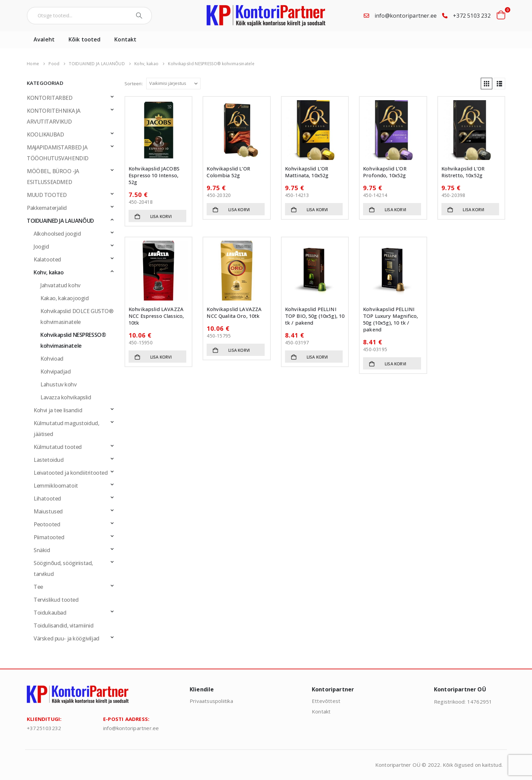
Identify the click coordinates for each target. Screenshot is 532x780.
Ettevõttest (326, 701)
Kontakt (125, 39)
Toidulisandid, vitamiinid (64, 625)
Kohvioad (52, 359)
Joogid (41, 247)
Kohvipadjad (55, 371)
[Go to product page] (158, 130)
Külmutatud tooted (58, 447)
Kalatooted (47, 259)
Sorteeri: (134, 84)
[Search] (140, 16)
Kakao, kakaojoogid (64, 298)
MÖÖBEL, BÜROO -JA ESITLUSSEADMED (53, 177)
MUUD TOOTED (47, 195)
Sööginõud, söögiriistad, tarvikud (63, 568)
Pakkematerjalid (47, 208)
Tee (38, 587)
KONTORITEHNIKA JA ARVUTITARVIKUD (54, 116)
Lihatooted (47, 498)
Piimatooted (49, 537)
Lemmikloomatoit (56, 486)
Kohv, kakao (49, 272)
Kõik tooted (84, 39)
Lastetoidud (49, 460)
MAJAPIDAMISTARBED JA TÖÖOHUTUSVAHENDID (58, 153)
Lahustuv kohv (59, 384)
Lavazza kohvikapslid (66, 397)
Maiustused (48, 511)
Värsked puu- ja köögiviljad (66, 638)
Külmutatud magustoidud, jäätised (66, 429)
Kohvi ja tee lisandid (58, 410)
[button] (487, 84)
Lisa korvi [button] (161, 216)
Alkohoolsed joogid (57, 234)
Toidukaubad (50, 613)
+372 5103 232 (472, 16)
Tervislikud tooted (56, 600)
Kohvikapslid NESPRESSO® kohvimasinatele (73, 340)
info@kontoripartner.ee (406, 16)
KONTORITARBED (50, 98)
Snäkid (42, 550)
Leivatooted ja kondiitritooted (71, 473)
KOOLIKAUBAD (45, 134)
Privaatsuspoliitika (211, 701)
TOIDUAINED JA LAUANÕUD (60, 221)
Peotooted (47, 524)
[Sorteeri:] (173, 84)
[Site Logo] (266, 16)
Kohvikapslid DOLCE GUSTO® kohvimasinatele (77, 316)
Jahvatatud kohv (60, 285)
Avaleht (44, 39)
